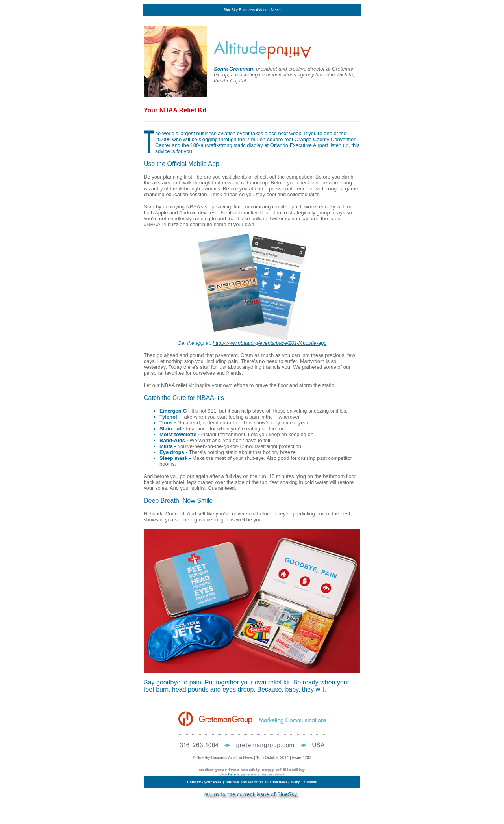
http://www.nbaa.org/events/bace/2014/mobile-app (270, 343)
